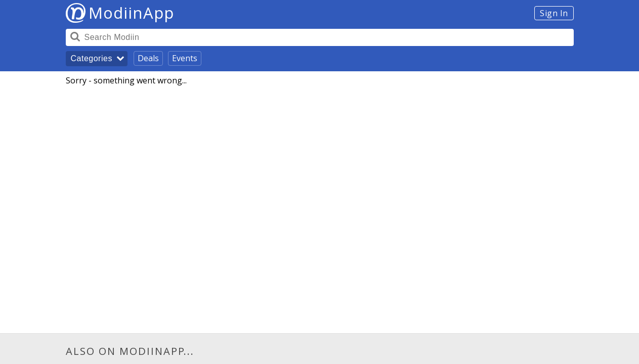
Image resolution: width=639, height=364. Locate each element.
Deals (148, 58)
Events (185, 58)
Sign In (554, 13)
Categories (92, 58)
